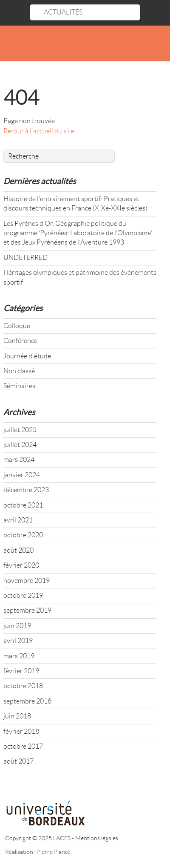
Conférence (20, 341)
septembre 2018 (27, 701)
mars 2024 (19, 460)
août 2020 (18, 550)
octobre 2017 (23, 746)
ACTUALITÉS (63, 12)
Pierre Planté (54, 852)
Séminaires (19, 386)
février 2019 (21, 671)
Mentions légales (97, 838)
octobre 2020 (23, 535)
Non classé (19, 371)
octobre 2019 (23, 595)
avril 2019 (18, 641)
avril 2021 (18, 520)
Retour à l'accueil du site (39, 131)
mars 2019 (19, 656)
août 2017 (18, 761)
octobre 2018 (23, 686)
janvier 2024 (22, 475)
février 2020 (21, 565)
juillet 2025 (20, 430)
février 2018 (21, 731)
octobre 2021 (23, 505)
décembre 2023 (26, 490)
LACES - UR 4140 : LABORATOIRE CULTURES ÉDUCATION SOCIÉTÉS (85, 45)
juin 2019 (17, 626)
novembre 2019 (27, 581)
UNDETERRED (25, 258)
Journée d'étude (27, 356)
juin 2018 (17, 716)
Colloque (17, 326)
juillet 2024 (20, 445)
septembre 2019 (27, 610)
